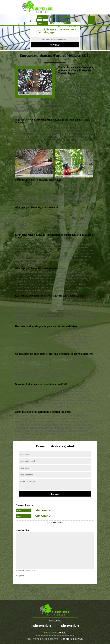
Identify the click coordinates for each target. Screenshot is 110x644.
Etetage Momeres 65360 (26, 592)
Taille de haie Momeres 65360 (53, 597)
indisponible (60, 17)
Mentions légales (72, 639)
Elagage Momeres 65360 (26, 589)
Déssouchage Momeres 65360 (80, 590)
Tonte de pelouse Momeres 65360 (55, 590)
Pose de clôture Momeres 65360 (27, 597)
